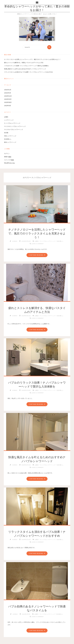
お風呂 (6, 117)
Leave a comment (38, 244)
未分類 (6, 133)
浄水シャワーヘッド (10, 136)
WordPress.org (9, 163)
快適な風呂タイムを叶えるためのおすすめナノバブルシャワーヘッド (25, 69)
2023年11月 (8, 99)
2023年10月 (8, 102)
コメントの (9, 160)
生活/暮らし (8, 139)
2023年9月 (8, 106)
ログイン (7, 154)
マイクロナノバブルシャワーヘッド (15, 126)
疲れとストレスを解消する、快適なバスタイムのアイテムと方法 (24, 63)
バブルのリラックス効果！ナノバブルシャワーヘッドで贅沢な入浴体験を (26, 66)
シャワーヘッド (9, 120)
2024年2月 (8, 90)
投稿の (8, 157)
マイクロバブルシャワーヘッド (14, 130)
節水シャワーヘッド (10, 142)
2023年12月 (8, 96)
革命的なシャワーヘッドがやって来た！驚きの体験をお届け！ (37, 8)
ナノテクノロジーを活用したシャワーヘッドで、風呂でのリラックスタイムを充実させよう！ (32, 59)
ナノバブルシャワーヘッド (12, 123)
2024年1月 (8, 93)
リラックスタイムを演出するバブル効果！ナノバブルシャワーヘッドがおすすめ (28, 72)
